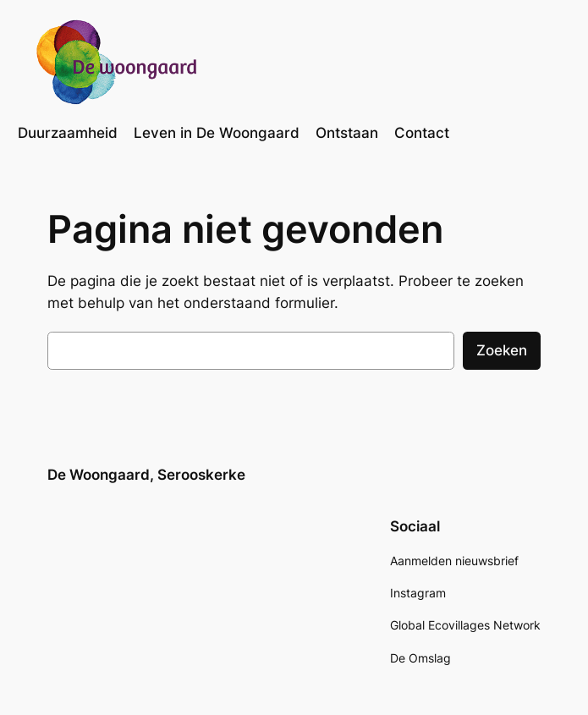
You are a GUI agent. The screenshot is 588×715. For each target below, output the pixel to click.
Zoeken (502, 350)
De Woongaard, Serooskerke (146, 475)
